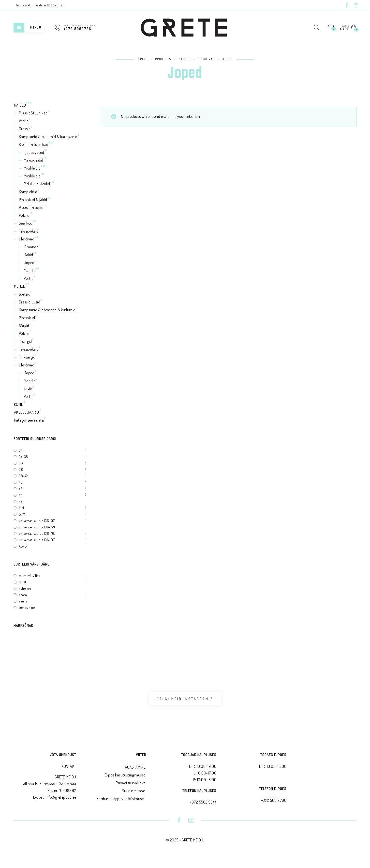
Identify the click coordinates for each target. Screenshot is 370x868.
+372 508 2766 (274, 810)
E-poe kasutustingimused (125, 785)
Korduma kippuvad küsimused (121, 808)
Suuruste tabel (134, 801)
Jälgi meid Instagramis (185, 704)
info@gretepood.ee (61, 807)
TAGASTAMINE (134, 777)
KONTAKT (69, 776)
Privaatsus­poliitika (131, 793)
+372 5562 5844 (203, 812)
